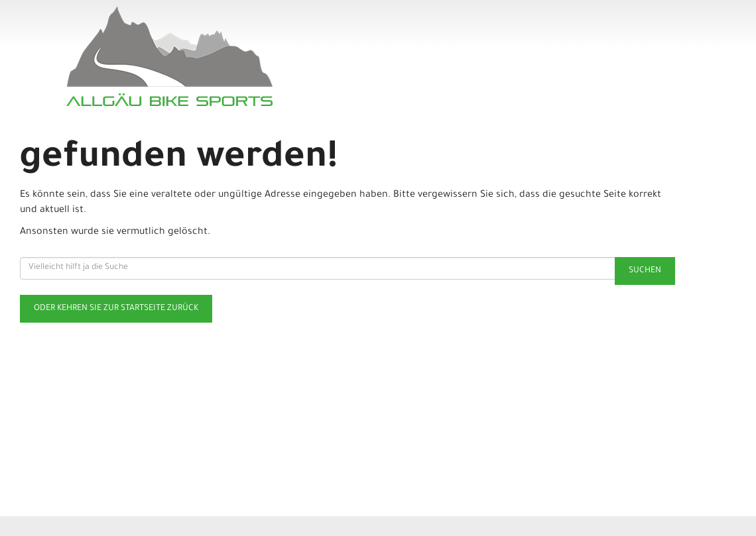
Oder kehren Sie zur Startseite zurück (116, 309)
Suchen (645, 271)
